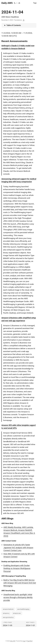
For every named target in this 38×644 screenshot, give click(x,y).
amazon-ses (17, 613)
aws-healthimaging (23, 609)
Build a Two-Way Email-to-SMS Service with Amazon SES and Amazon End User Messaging (20, 583)
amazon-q (6, 613)
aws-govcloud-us (8, 617)
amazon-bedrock (8, 609)
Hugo (24, 641)
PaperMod (30, 641)
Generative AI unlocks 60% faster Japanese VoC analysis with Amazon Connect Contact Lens (18, 548)
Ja (23, 20)
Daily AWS (7, 3)
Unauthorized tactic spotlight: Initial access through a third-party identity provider (18, 597)
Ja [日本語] (19, 3)
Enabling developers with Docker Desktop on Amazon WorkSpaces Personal (17, 568)
